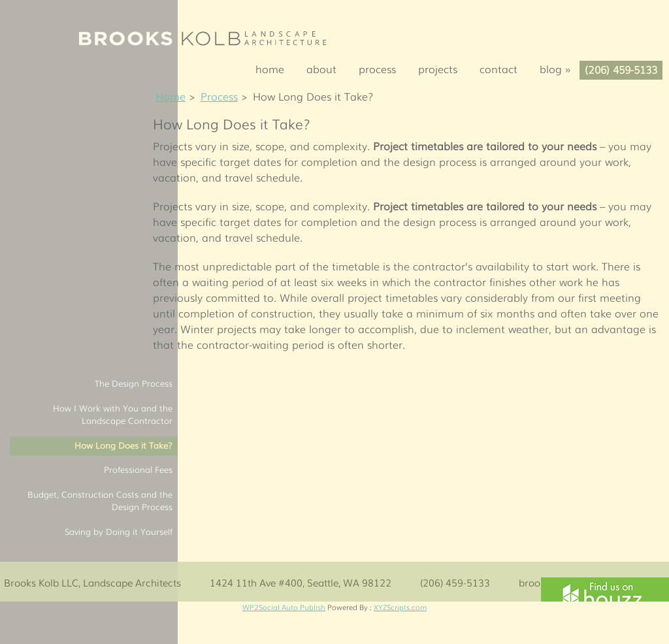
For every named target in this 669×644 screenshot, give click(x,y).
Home (270, 69)
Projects (438, 69)
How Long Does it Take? (123, 445)
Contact (498, 69)
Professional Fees (138, 469)
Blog (559, 69)
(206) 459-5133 (621, 69)
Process (377, 69)
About (321, 69)
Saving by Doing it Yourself (119, 531)
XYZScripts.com (400, 607)
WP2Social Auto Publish (284, 607)
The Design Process (134, 383)
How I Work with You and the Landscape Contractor (113, 414)
